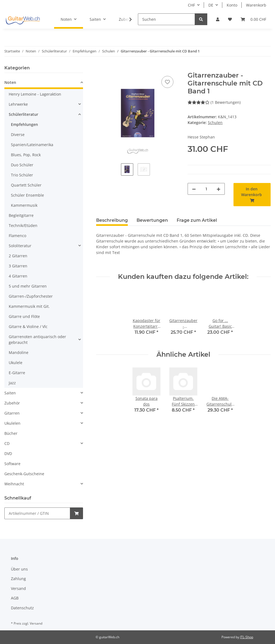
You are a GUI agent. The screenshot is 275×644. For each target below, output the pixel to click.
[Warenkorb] (253, 19)
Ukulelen (12, 423)
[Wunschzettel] (230, 19)
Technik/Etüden (23, 225)
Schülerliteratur (23, 114)
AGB (15, 598)
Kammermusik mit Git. (29, 306)
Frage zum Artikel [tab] (197, 220)
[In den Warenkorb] (100, 69)
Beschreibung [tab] (112, 220)
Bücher (11, 433)
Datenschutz (22, 608)
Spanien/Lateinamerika (32, 145)
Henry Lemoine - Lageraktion (35, 94)
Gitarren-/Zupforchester (31, 296)
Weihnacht (14, 484)
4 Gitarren (18, 276)
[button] (218, 19)
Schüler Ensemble (27, 195)
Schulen (215, 122)
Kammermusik (24, 205)
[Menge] (206, 189)
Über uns (19, 569)
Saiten (10, 393)
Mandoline (19, 352)
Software (12, 464)
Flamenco (17, 236)
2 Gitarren (18, 256)
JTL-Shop (247, 637)
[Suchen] (166, 19)
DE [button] (211, 5)
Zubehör (12, 403)
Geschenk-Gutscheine (24, 474)
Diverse (18, 135)
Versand (18, 588)
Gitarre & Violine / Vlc (28, 327)
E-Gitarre (17, 373)
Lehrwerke (18, 104)
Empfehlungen (24, 124)
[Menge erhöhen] (218, 189)
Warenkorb (256, 5)
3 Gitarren (18, 266)
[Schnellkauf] (37, 513)
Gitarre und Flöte (24, 316)
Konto (232, 5)
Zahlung (18, 579)
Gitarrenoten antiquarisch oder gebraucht (37, 339)
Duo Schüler (22, 165)
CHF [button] (191, 5)
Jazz (12, 383)
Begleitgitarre (21, 215)
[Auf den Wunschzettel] (167, 82)
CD (7, 443)
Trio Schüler (22, 175)
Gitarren (12, 413)
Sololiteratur (20, 246)
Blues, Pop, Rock (26, 155)
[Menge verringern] (194, 189)
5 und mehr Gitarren (28, 286)
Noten (10, 82)
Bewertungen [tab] (152, 220)
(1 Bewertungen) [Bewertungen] (214, 102)
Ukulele (16, 363)
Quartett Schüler (26, 185)
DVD (8, 454)
